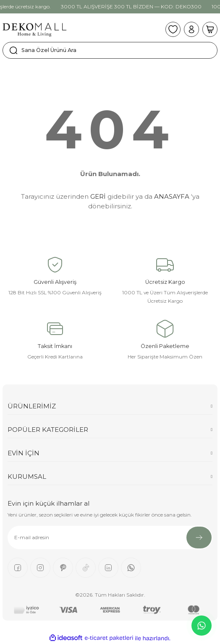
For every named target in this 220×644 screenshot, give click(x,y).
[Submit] (199, 538)
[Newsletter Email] (110, 538)
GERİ (98, 196)
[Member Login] (191, 29)
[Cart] (210, 29)
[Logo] (35, 29)
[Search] (110, 50)
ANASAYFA (172, 196)
